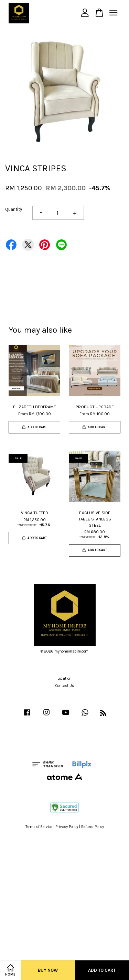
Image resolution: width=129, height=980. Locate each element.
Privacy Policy (67, 827)
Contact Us (65, 686)
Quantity (14, 209)
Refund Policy (93, 827)
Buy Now (48, 970)
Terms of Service (39, 827)
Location (64, 679)
